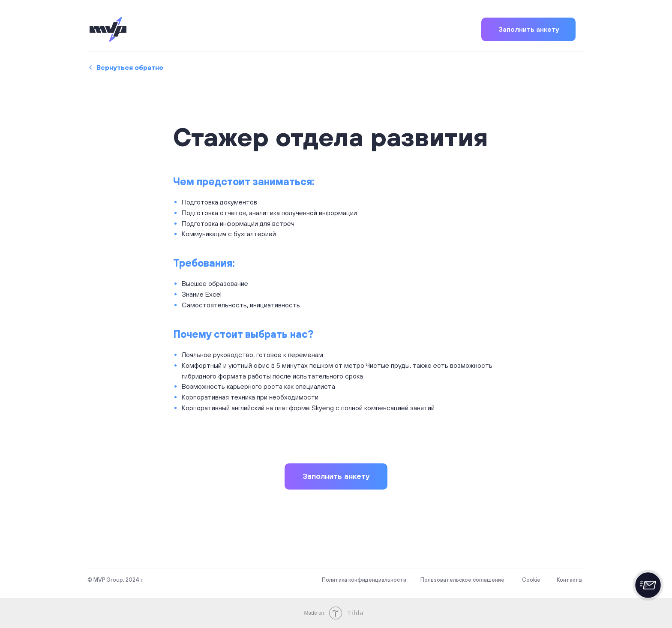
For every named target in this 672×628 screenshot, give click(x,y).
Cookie (531, 580)
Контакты (570, 580)
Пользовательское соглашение (462, 580)
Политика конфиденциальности (364, 580)
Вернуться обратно (130, 67)
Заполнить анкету (529, 29)
